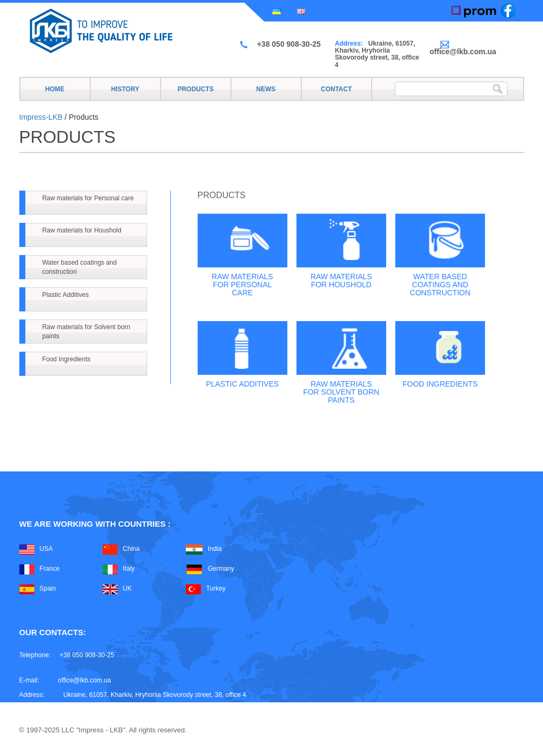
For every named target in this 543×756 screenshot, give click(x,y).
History (125, 89)
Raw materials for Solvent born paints (86, 332)
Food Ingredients (66, 359)
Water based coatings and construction (79, 267)
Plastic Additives (65, 295)
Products (195, 89)
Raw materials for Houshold (81, 230)
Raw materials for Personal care (88, 198)
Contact (336, 89)
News (266, 89)
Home (55, 89)
